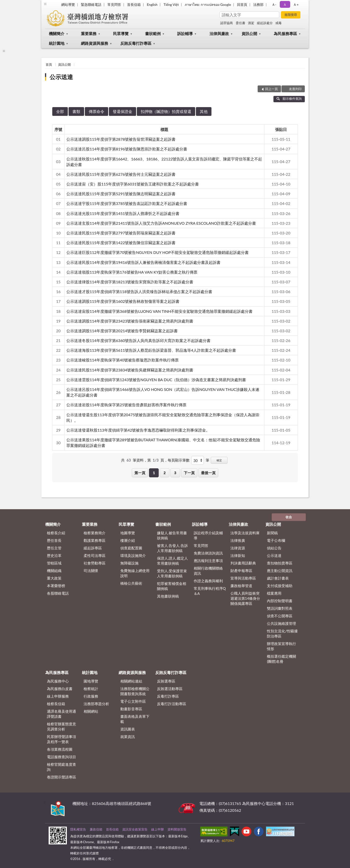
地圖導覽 (128, 533)
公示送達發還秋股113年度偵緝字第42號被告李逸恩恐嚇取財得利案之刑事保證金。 (138, 430)
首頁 (49, 65)
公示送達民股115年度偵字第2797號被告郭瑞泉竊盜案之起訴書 (121, 233)
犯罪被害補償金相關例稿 (172, 586)
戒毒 (279, 23)
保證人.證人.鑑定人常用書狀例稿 (172, 561)
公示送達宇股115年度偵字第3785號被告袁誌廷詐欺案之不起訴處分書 (127, 203)
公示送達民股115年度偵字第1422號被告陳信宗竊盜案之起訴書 (121, 243)
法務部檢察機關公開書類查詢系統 (135, 691)
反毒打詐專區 (168, 696)
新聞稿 (272, 533)
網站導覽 (68, 5)
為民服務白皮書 (60, 689)
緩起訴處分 (265, 23)
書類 (76, 111)
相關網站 (91, 711)
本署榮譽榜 (56, 586)
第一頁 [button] (140, 473)
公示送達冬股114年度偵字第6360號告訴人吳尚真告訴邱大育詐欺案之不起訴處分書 (138, 340)
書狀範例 (153, 33)
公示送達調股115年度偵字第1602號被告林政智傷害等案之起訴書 (123, 301)
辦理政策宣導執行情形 (281, 646)
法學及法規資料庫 (245, 533)
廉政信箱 (96, 829)
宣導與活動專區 (243, 578)
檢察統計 (91, 689)
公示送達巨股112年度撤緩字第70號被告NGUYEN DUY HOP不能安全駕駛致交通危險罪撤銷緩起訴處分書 (157, 252)
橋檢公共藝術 (131, 583)
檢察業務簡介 (95, 533)
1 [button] (154, 473)
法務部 (258, 5)
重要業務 (89, 33)
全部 (60, 111)
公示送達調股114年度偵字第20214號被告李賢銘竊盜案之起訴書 (122, 331)
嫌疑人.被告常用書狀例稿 (172, 535)
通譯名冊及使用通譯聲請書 (61, 714)
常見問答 (114, 5)
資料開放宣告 (177, 829)
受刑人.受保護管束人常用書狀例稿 (172, 573)
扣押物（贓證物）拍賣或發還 (166, 111)
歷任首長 (54, 540)
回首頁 (242, 5)
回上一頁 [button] (271, 89)
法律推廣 (238, 540)
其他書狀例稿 (168, 596)
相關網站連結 (131, 681)
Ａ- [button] (274, 5)
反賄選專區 (166, 681)
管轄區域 (54, 563)
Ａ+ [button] (296, 5)
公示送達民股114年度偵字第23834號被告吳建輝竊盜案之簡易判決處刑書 (130, 370)
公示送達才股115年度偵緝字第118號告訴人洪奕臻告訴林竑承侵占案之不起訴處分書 (139, 291)
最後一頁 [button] (208, 473)
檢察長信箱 (56, 704)
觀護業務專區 (95, 540)
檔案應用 (274, 593)
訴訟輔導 (185, 33)
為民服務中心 (58, 681)
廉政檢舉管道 (241, 586)
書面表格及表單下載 (135, 719)
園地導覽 (91, 681)
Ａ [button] (285, 5)
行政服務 (91, 696)
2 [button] (165, 473)
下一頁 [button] (189, 473)
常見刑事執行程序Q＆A (210, 591)
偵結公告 (274, 548)
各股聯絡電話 (58, 593)
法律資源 (238, 548)
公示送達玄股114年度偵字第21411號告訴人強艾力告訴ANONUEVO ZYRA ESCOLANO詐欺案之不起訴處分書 (161, 223)
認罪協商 (227, 23)
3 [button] (175, 473)
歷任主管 (54, 548)
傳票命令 (96, 111)
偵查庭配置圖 (131, 548)
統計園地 (57, 43)
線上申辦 (157, 829)
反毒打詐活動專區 (172, 704)
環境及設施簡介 (133, 555)
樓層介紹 (128, 540)
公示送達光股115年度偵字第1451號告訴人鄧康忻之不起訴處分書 (123, 213)
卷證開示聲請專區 (61, 777)
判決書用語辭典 (243, 563)
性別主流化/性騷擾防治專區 (282, 633)
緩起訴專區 (93, 548)
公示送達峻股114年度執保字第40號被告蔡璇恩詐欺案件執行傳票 (122, 360)
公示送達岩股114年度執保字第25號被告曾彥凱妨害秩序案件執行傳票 (126, 405)
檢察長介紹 (56, 533)
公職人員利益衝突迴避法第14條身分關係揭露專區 (245, 598)
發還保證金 (122, 111)
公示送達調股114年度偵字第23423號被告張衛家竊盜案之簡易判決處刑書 (130, 321)
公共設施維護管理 (281, 623)
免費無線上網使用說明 (135, 573)
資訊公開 (249, 33)
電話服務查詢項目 (61, 757)
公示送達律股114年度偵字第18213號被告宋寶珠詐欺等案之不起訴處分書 (130, 282)
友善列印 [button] (295, 89)
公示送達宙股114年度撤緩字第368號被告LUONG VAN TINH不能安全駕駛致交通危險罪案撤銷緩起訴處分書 (159, 311)
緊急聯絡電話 (91, 5)
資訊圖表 (128, 729)
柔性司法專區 (95, 555)
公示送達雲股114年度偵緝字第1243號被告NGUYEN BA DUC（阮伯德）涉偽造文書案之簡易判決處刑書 (156, 380)
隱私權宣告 (78, 829)
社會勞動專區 (95, 563)
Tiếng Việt (171, 5)
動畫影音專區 (131, 709)
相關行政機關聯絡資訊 (208, 571)
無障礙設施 (129, 563)
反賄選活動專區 (170, 689)
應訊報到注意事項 (208, 561)
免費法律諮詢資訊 (208, 553)
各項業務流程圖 (60, 749)
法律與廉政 (219, 33)
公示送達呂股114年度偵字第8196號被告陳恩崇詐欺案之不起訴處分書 (127, 149)
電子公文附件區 (133, 701)
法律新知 (238, 555)
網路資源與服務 (95, 43)
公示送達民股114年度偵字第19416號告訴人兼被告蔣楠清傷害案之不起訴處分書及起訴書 (143, 262)
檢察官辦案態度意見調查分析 (61, 726)
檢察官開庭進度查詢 (61, 767)
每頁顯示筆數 (179, 460)
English (152, 5)
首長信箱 (134, 5)
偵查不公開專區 (280, 616)
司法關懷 (91, 571)
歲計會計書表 (278, 578)
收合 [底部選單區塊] (289, 517)
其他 (204, 111)
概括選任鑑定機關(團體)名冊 (281, 659)
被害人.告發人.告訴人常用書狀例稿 (172, 548)
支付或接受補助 (280, 586)
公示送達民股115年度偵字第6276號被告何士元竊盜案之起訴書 (121, 174)
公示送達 (61, 77)
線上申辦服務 (58, 696)
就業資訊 (128, 737)
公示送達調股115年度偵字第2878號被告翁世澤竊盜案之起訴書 (121, 139)
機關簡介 (57, 33)
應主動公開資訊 (280, 571)
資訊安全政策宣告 (135, 829)
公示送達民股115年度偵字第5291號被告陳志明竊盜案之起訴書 (121, 194)
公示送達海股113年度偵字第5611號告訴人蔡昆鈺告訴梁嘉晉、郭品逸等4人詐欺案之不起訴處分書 (151, 350)
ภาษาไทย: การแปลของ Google (208, 5)
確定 (219, 460)
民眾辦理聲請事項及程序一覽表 (61, 739)
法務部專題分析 (96, 704)
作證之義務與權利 (208, 581)
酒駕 (251, 23)
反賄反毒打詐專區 (136, 43)
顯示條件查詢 (289, 99)
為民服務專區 (285, 33)
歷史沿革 (54, 555)
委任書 (241, 23)
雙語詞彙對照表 (280, 608)
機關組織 (54, 571)
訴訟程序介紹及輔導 (208, 535)
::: (45, 4)
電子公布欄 (276, 540)
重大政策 (54, 578)
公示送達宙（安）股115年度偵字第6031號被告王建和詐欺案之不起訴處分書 (133, 184)
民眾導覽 (121, 33)
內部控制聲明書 (280, 601)
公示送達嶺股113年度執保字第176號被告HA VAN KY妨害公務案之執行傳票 (132, 272)
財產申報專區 (241, 571)
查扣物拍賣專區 (280, 563)
